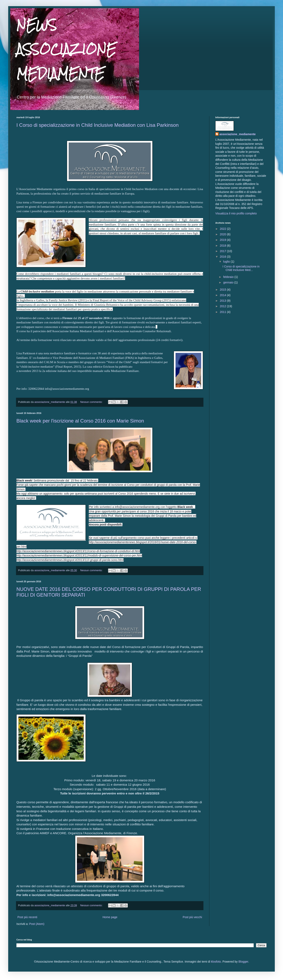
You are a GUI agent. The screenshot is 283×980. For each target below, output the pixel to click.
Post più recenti (27, 917)
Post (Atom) (37, 924)
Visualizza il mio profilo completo (236, 213)
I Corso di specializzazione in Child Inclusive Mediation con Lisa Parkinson (98, 125)
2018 (223, 246)
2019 (223, 240)
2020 (223, 234)
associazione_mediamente (238, 134)
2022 (223, 229)
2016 (223, 257)
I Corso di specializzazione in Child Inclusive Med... (241, 268)
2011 (223, 312)
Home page (110, 917)
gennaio (229, 282)
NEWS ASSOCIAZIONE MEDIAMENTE (66, 49)
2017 (223, 251)
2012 (223, 306)
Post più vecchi (192, 917)
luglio (227, 262)
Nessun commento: (92, 402)
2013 (223, 301)
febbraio (229, 277)
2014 (223, 295)
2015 (223, 290)
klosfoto (216, 962)
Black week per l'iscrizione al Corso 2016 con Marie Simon (80, 421)
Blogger (243, 962)
